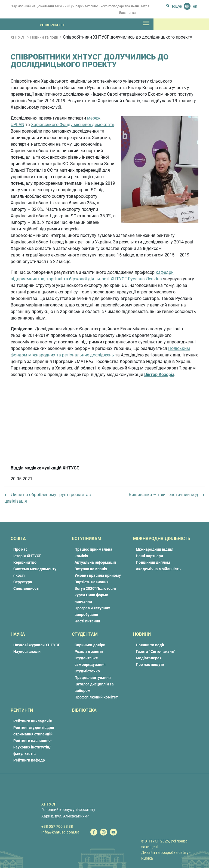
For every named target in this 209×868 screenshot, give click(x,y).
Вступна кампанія (91, 569)
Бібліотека (84, 710)
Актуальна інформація (95, 562)
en (195, 6)
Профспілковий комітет (96, 697)
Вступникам (87, 539)
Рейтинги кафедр (29, 760)
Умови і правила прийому (98, 575)
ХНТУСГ (18, 37)
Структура (23, 582)
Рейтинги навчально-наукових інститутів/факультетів (33, 747)
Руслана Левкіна (145, 279)
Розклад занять (89, 651)
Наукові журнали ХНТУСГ (37, 645)
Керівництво (25, 562)
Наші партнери (149, 556)
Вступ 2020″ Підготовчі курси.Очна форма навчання (95, 595)
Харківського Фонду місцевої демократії (73, 125)
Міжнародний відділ (155, 549)
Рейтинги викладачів (33, 721)
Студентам (85, 634)
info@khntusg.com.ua (60, 832)
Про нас (20, 549)
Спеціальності (26, 588)
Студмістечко (87, 671)
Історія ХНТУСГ (27, 556)
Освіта (18, 539)
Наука (18, 634)
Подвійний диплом (153, 562)
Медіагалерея (149, 658)
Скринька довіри (90, 645)
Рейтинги (22, 710)
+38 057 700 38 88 (57, 826)
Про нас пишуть (150, 665)
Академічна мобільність (158, 569)
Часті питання (87, 621)
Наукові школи (27, 651)
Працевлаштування (93, 678)
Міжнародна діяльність (162, 539)
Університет (52, 25)
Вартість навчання (92, 582)
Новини (142, 634)
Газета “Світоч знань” (156, 651)
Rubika (147, 858)
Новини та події (44, 37)
